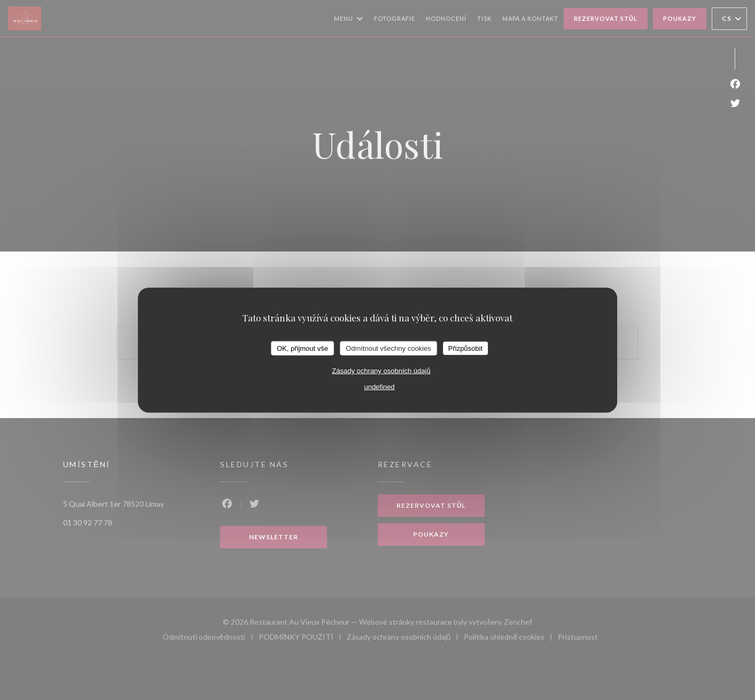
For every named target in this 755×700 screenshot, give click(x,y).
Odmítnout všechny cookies (388, 348)
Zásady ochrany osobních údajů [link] (381, 371)
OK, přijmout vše (302, 348)
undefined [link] (379, 387)
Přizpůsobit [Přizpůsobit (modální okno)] (465, 348)
